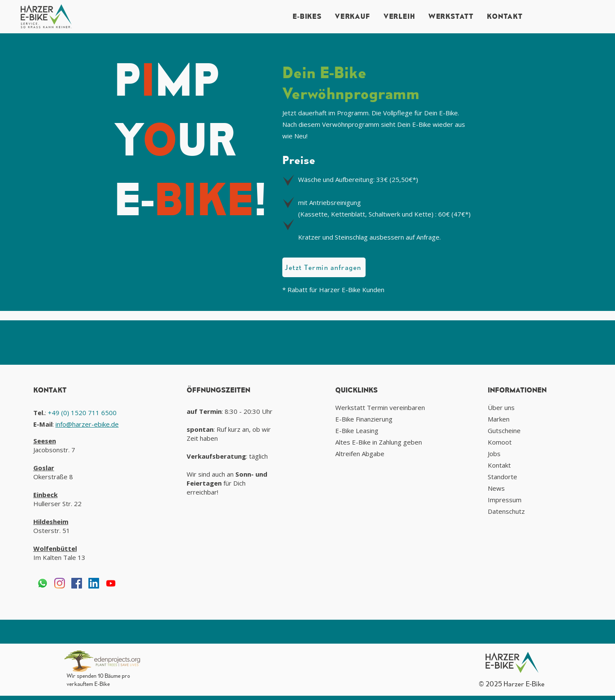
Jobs (494, 454)
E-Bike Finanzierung (364, 419)
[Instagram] (60, 583)
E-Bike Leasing (357, 431)
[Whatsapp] (42, 583)
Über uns (501, 407)
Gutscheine (504, 431)
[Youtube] (111, 583)
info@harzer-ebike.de (87, 424)
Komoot (500, 442)
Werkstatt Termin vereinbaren (380, 407)
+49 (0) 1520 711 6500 (82, 413)
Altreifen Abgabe (360, 454)
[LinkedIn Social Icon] (94, 583)
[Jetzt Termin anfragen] (324, 267)
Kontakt (499, 465)
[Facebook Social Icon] (77, 583)
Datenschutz (506, 511)
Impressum (505, 500)
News (496, 488)
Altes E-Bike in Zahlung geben (379, 442)
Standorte (502, 477)
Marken (499, 419)
